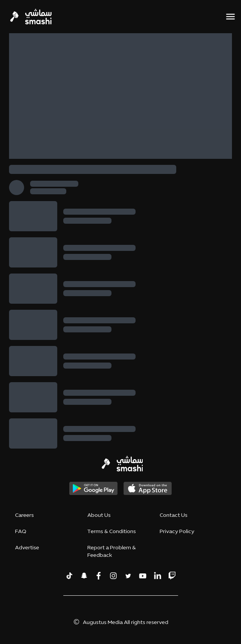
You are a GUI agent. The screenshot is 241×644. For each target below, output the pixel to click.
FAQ (21, 532)
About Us (99, 516)
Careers (24, 516)
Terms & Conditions (112, 532)
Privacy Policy (177, 532)
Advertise (27, 548)
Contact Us (174, 516)
